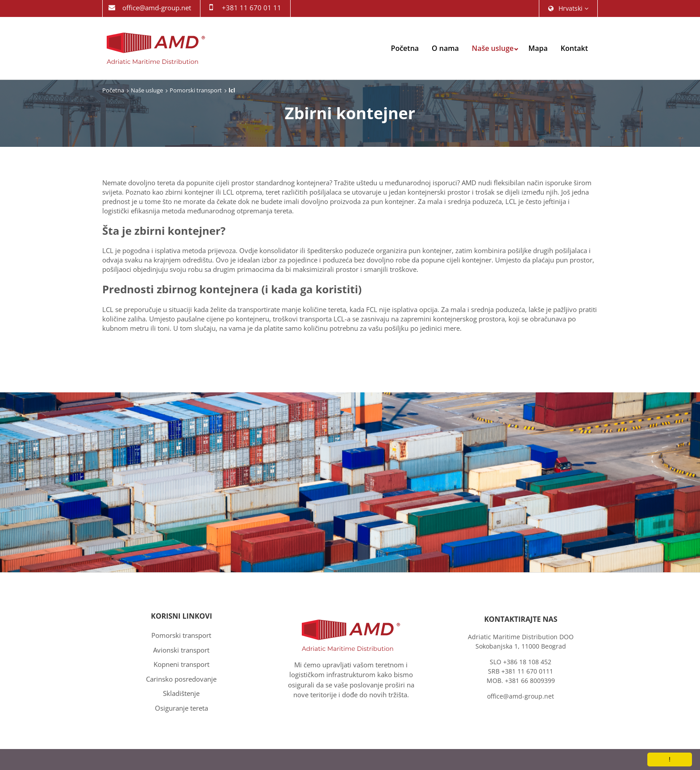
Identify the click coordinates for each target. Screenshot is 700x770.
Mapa (538, 48)
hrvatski (568, 8)
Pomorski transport (196, 90)
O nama (445, 48)
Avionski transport (181, 650)
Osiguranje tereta (181, 708)
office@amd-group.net (157, 8)
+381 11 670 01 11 (252, 8)
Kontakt (574, 48)
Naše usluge (493, 48)
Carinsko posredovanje (181, 679)
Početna (405, 48)
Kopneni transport (181, 664)
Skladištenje (181, 693)
